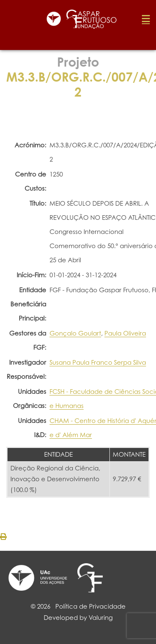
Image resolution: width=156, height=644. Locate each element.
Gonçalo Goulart (75, 333)
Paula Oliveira (125, 333)
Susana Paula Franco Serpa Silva (98, 362)
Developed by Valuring (78, 618)
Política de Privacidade (90, 606)
